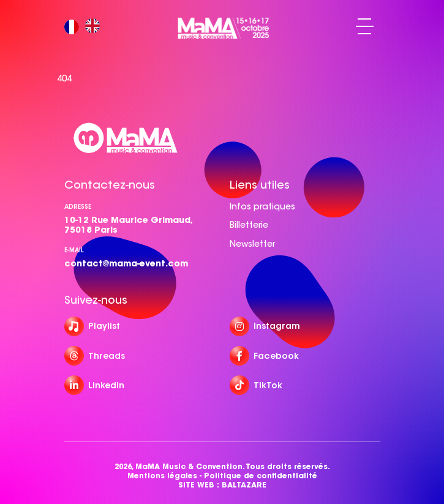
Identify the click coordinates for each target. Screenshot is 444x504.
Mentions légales (162, 476)
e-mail (74, 250)
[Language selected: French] (85, 27)
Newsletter (252, 244)
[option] (96, 27)
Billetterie (249, 225)
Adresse (78, 207)
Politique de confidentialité (261, 476)
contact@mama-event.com (126, 263)
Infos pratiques (262, 206)
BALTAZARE (244, 485)
